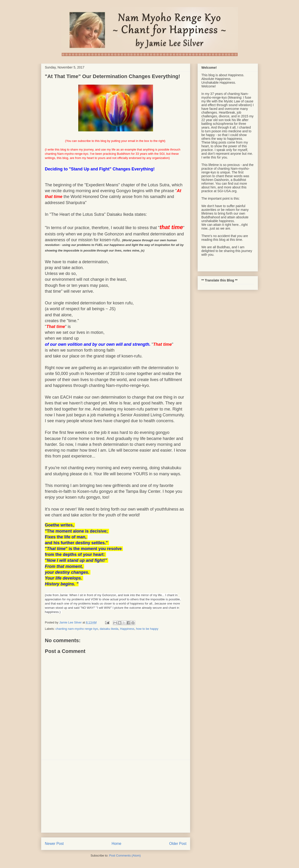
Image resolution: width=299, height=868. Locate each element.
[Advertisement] (116, 796)
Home (117, 844)
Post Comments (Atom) (125, 855)
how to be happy (147, 629)
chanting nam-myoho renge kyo (77, 629)
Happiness (127, 629)
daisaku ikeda (109, 629)
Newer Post (54, 844)
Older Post (178, 844)
